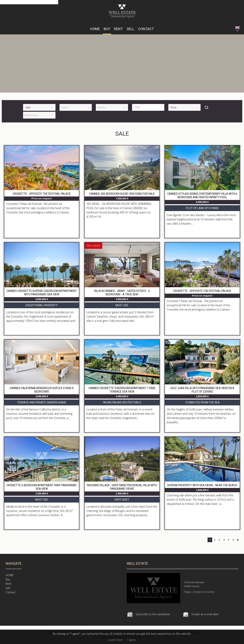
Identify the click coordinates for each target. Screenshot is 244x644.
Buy (107, 29)
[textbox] (149, 107)
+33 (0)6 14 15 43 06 (203, 592)
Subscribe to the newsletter (153, 614)
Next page (233, 540)
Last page (238, 540)
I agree (132, 640)
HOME (95, 29)
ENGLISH (237, 28)
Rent (118, 29)
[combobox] (148, 107)
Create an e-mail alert (205, 614)
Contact (146, 29)
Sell (130, 29)
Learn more (116, 640)
